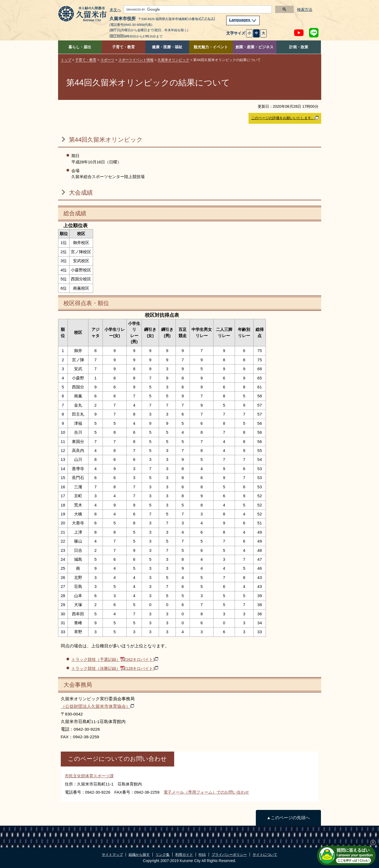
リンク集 (163, 855)
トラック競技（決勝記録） (115, 668)
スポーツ (107, 60)
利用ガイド (184, 855)
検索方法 (305, 10)
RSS (202, 855)
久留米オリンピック (173, 60)
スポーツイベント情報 (136, 60)
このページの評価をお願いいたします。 (285, 118)
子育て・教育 (123, 47)
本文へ (115, 10)
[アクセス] (207, 18)
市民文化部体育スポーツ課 (89, 776)
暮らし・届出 (80, 47)
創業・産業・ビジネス (254, 47)
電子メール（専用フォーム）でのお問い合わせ (206, 792)
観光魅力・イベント (211, 47)
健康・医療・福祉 (167, 47)
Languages (243, 20)
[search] (197, 9)
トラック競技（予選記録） (115, 659)
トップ (66, 60)
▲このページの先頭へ (288, 818)
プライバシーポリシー (229, 855)
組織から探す (139, 855)
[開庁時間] (117, 36)
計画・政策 (299, 47)
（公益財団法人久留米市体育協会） (97, 706)
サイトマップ (112, 855)
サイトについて (265, 855)
